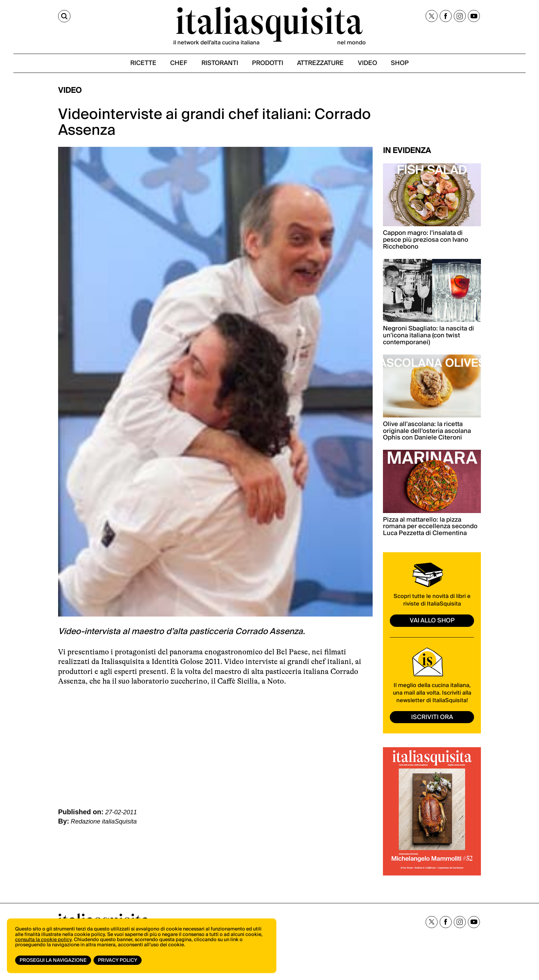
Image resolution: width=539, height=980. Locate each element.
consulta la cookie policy (43, 940)
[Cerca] (64, 17)
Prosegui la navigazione (53, 960)
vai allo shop (432, 622)
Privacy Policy (118, 960)
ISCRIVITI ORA (432, 718)
